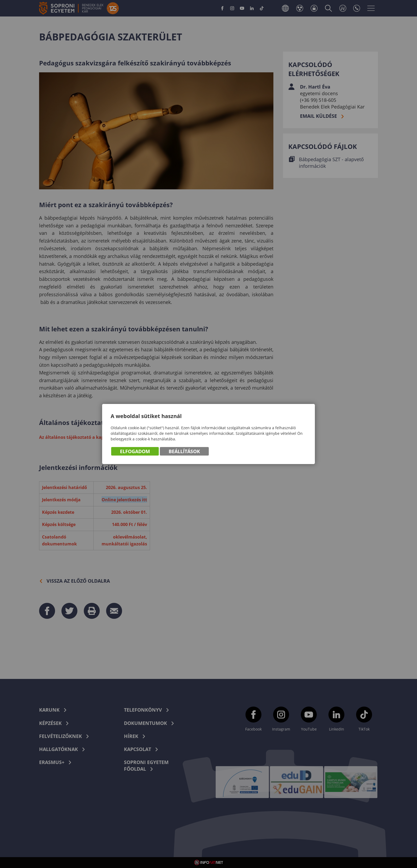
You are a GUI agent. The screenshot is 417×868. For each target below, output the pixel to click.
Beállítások (184, 452)
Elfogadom (135, 452)
